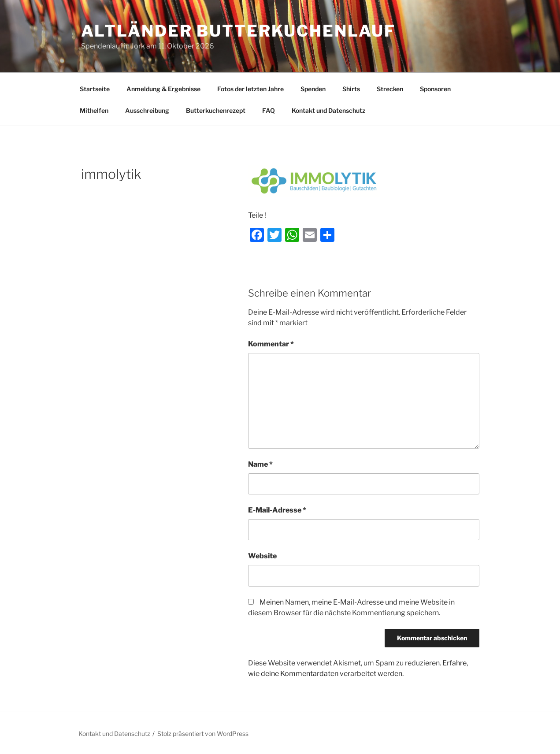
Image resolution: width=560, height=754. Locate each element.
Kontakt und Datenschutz (328, 110)
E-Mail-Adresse (277, 510)
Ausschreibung (147, 110)
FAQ (269, 110)
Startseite (95, 89)
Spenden (313, 89)
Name (260, 464)
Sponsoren (435, 89)
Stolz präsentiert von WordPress (203, 734)
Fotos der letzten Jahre (250, 89)
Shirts (351, 89)
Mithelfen (94, 110)
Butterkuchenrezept (216, 110)
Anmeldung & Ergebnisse (163, 89)
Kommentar (271, 344)
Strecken (390, 89)
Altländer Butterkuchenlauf (238, 31)
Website (262, 556)
